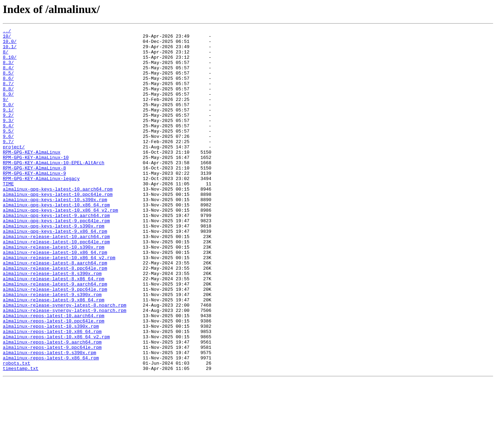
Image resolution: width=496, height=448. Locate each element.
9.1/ (8, 127)
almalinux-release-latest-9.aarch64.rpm (55, 335)
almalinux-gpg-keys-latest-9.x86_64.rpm (55, 272)
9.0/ (8, 120)
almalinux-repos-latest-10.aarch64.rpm (54, 373)
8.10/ (10, 63)
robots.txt (17, 430)
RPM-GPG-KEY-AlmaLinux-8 (34, 196)
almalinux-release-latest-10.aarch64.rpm (56, 279)
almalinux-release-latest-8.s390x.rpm (52, 323)
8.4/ (8, 76)
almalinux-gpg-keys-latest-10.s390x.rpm (55, 234)
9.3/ (8, 139)
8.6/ (8, 89)
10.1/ (10, 51)
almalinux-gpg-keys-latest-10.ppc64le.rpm (58, 228)
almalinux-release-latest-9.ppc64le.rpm (55, 342)
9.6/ (8, 158)
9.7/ (8, 165)
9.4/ (8, 146)
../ (7, 32)
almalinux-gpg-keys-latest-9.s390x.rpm (54, 266)
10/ (7, 38)
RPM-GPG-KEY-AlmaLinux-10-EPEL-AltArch (54, 190)
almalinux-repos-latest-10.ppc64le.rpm (54, 380)
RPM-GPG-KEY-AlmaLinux (32, 177)
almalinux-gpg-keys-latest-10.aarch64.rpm (58, 222)
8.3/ (8, 70)
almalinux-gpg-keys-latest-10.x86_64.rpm (56, 241)
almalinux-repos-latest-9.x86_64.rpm (51, 424)
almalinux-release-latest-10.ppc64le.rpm (56, 285)
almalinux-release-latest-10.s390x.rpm (54, 291)
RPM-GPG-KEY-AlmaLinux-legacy (41, 209)
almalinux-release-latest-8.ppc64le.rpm (55, 316)
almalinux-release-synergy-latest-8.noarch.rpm (65, 361)
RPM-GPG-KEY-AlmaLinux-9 (34, 203)
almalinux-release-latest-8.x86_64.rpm (54, 329)
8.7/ (8, 95)
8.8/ (8, 101)
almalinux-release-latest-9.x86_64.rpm (54, 354)
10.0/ (10, 44)
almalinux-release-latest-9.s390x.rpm (52, 348)
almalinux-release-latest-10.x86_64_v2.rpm (59, 304)
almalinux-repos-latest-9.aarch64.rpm (52, 405)
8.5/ (8, 82)
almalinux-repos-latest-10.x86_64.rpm (52, 392)
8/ (6, 57)
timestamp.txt (21, 437)
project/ (14, 171)
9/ (6, 114)
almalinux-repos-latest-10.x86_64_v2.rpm (56, 399)
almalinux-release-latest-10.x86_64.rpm (55, 297)
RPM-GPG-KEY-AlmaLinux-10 (36, 184)
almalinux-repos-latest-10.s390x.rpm (51, 386)
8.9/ (8, 108)
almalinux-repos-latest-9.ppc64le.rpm (52, 411)
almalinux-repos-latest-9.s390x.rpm (49, 418)
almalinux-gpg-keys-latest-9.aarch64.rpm (56, 253)
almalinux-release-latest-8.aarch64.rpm (55, 310)
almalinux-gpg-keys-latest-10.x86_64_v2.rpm (61, 247)
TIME (8, 215)
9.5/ (8, 152)
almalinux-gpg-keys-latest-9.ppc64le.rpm (56, 260)
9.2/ (8, 133)
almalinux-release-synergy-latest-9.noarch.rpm (65, 367)
